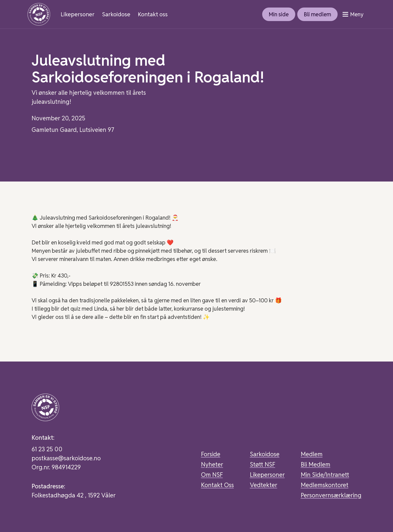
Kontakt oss (153, 14)
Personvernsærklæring (331, 495)
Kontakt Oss (217, 485)
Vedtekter (264, 485)
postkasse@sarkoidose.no (66, 458)
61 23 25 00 (47, 449)
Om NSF (212, 475)
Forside (211, 454)
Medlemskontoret (325, 485)
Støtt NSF (263, 464)
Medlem (312, 454)
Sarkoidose (116, 14)
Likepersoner (78, 14)
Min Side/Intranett (325, 475)
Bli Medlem (316, 464)
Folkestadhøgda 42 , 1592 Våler (74, 495)
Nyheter (212, 464)
